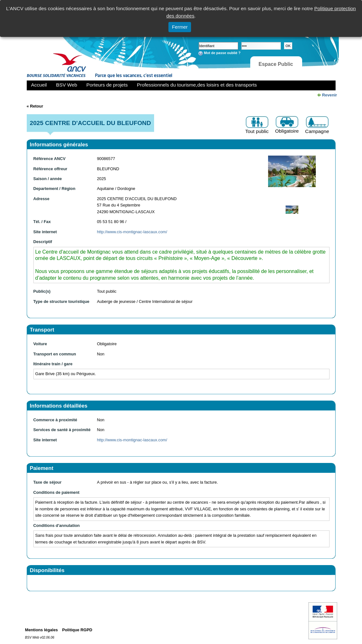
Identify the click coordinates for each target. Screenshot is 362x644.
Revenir (330, 95)
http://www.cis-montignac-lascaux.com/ (132, 232)
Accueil (39, 85)
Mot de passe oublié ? (222, 53)
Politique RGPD (77, 630)
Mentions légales (42, 630)
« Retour (35, 106)
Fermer (180, 27)
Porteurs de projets (107, 85)
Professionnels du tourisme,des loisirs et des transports (197, 85)
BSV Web (67, 85)
